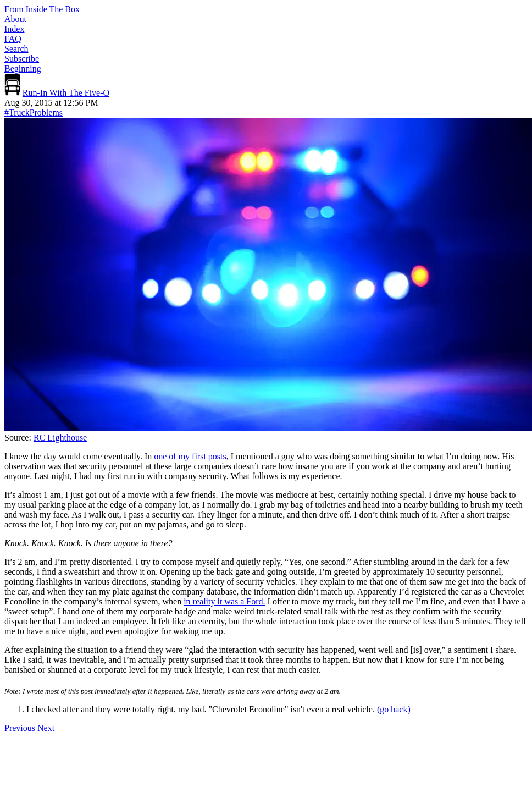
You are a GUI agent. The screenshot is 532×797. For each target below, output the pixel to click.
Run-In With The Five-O (66, 93)
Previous (20, 728)
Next (46, 728)
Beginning (23, 68)
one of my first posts (190, 456)
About (15, 19)
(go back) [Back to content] (394, 709)
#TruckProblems (34, 112)
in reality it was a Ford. (224, 601)
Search (16, 49)
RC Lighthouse (60, 438)
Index (14, 29)
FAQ (13, 39)
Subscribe (22, 59)
